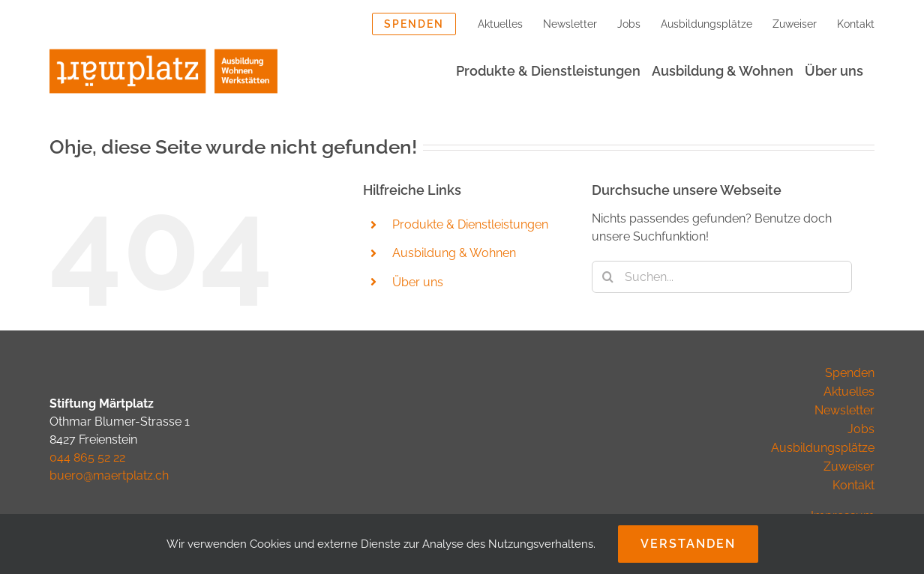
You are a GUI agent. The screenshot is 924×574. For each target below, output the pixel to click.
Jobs (861, 429)
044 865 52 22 (87, 457)
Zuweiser (849, 466)
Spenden (850, 373)
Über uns (418, 282)
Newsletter (844, 410)
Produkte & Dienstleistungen (470, 224)
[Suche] (608, 277)
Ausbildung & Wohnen (454, 253)
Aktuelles (849, 392)
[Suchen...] (722, 277)
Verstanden (688, 544)
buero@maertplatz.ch (109, 475)
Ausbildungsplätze (823, 448)
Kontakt (853, 485)
